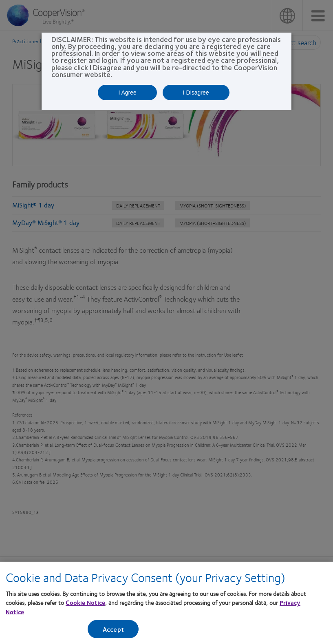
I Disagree (196, 93)
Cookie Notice (85, 605)
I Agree (127, 93)
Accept (113, 632)
